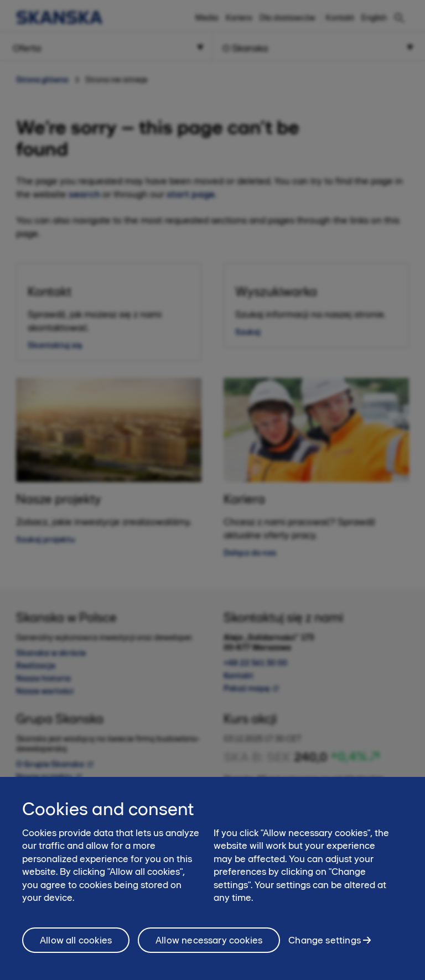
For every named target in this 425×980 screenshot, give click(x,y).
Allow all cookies (76, 946)
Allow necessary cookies (209, 946)
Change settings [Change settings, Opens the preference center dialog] (325, 946)
